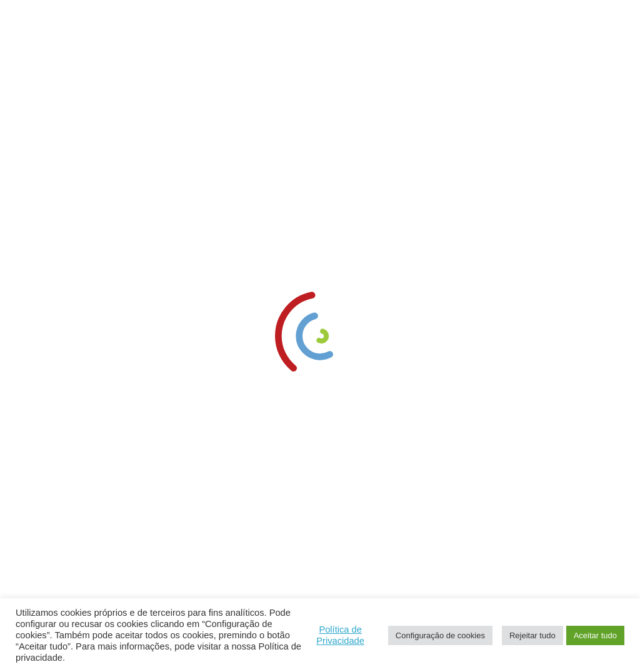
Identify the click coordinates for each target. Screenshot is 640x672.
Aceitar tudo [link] (595, 635)
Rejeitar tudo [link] (532, 635)
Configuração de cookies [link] (440, 635)
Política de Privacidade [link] (340, 635)
